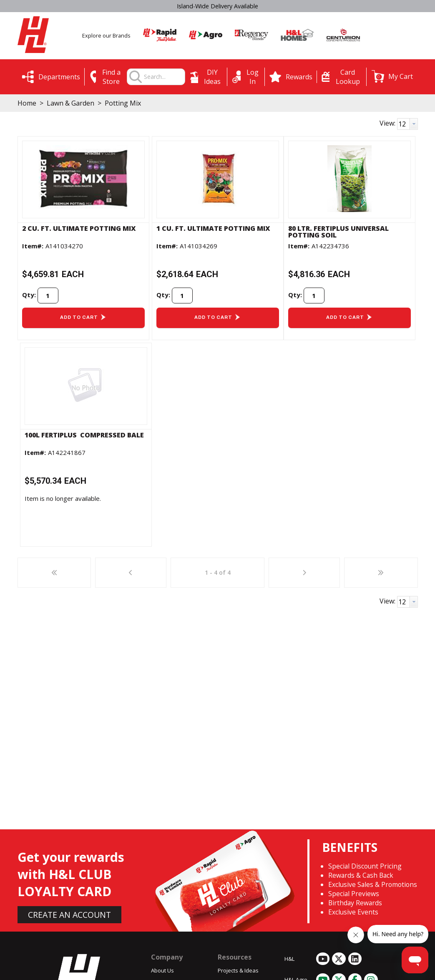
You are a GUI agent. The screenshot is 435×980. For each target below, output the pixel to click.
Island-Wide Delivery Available (217, 6)
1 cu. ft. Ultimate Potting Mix (213, 228)
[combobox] (164, 77)
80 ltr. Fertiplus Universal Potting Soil (338, 232)
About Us (162, 970)
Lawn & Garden (70, 103)
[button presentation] (414, 124)
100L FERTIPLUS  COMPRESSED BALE (84, 435)
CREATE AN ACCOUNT (69, 915)
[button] (392, 76)
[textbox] (164, 77)
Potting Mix (122, 103)
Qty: (29, 295)
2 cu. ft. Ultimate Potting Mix (79, 228)
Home (27, 103)
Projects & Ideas (238, 970)
